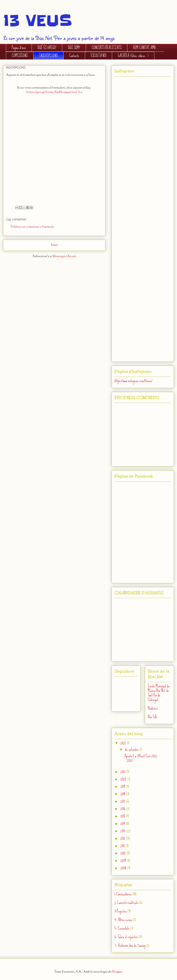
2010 (123, 853)
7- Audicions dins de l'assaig (130, 945)
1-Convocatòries (123, 894)
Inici (54, 245)
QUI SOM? (74, 48)
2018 (123, 794)
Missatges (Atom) (64, 256)
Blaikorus (153, 708)
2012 (123, 838)
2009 (124, 861)
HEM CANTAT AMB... (146, 48)
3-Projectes (121, 911)
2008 (124, 868)
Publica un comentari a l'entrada (32, 227)
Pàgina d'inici (19, 48)
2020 (124, 779)
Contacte (74, 56)
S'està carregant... (54, 151)
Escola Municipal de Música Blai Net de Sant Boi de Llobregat (159, 693)
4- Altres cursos (123, 920)
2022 (124, 743)
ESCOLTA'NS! (98, 56)
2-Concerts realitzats (126, 903)
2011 (123, 846)
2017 (123, 801)
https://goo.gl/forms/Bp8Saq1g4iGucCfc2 (54, 92)
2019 (123, 786)
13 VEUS (37, 21)
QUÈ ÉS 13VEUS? (47, 48)
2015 (123, 816)
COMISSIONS (20, 56)
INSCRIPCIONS (48, 56)
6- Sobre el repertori (126, 937)
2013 (123, 831)
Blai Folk (152, 717)
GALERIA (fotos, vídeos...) (133, 56)
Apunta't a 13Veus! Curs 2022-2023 (141, 758)
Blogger (117, 972)
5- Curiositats (122, 928)
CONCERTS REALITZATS (107, 48)
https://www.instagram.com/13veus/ (133, 381)
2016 (123, 809)
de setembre (132, 749)
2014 (123, 824)
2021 (123, 772)
